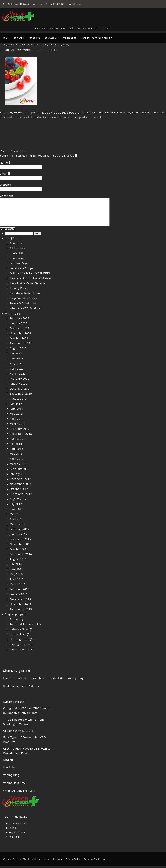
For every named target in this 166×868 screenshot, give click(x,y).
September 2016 (21, 554)
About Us (16, 243)
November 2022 (21, 333)
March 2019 (18, 424)
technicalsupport (26, 112)
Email (4, 174)
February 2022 (20, 379)
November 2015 (21, 604)
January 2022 (19, 384)
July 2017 (16, 504)
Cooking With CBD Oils (18, 731)
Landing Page (19, 263)
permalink (108, 112)
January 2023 (19, 323)
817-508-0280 (58, 4)
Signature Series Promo (26, 293)
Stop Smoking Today (24, 298)
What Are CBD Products (26, 308)
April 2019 (17, 419)
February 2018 (20, 469)
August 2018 (18, 439)
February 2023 (20, 318)
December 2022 (20, 328)
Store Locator (75, 4)
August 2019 (18, 399)
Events (14, 619)
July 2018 (16, 444)
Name (4, 163)
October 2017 (19, 489)
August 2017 (18, 499)
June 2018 (16, 449)
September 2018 (21, 434)
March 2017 (18, 524)
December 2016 (20, 539)
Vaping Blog (70, 38)
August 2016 (18, 559)
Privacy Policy (19, 288)
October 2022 (19, 338)
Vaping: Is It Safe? (15, 783)
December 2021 (20, 389)
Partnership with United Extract (31, 278)
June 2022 (16, 358)
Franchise (34, 38)
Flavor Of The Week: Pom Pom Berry (35, 45)
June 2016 (16, 569)
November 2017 (21, 484)
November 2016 (21, 544)
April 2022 (17, 369)
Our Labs (19, 38)
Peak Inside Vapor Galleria (97, 38)
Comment (7, 196)
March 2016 (18, 584)
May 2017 (16, 514)
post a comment (90, 117)
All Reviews (17, 248)
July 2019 (16, 404)
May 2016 (16, 574)
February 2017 (20, 529)
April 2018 (17, 459)
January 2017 (19, 534)
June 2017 (16, 509)
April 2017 (17, 519)
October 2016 (19, 549)
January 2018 (19, 474)
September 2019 (21, 394)
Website (5, 185)
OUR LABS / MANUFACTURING (30, 273)
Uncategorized (20, 639)
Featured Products (22, 624)
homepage (17, 258)
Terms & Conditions (23, 303)
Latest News (18, 634)
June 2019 (16, 409)
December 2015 (20, 599)
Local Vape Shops (22, 268)
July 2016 (16, 564)
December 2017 (20, 479)
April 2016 (17, 579)
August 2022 (18, 348)
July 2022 (16, 353)
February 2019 (20, 429)
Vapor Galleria (19, 650)
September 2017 (21, 494)
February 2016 (20, 589)
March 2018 (18, 464)
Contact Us (51, 38)
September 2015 (21, 609)
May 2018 (16, 454)
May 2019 (16, 414)
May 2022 (16, 364)
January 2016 (19, 594)
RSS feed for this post (15, 117)
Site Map (57, 859)
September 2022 (21, 343)
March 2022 (18, 374)
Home (6, 38)
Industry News (19, 629)
